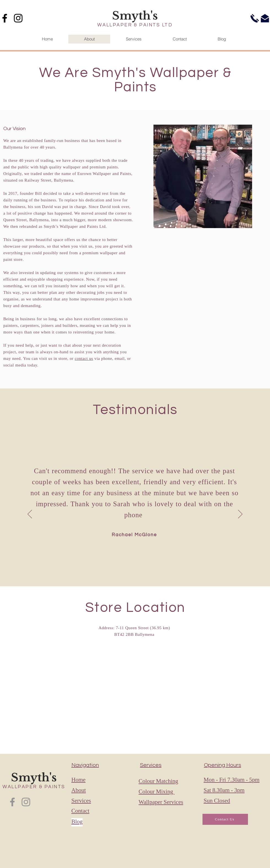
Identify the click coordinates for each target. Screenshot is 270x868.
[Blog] (91, 822)
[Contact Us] (225, 819)
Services (81, 801)
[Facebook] (12, 802)
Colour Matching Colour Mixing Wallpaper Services (161, 792)
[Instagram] (18, 18)
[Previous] (30, 514)
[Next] (240, 514)
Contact (80, 811)
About (79, 791)
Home (78, 780)
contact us (84, 359)
